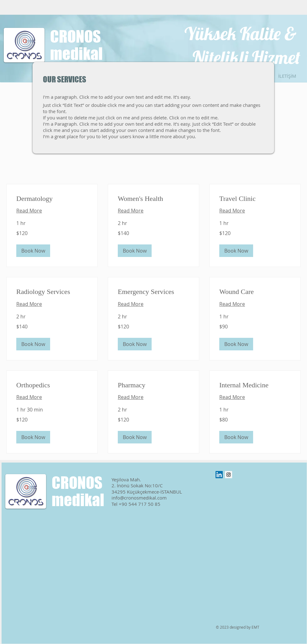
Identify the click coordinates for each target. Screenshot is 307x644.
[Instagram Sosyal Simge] (229, 475)
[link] (52, 199)
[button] (33, 251)
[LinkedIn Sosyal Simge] (219, 475)
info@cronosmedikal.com (139, 498)
